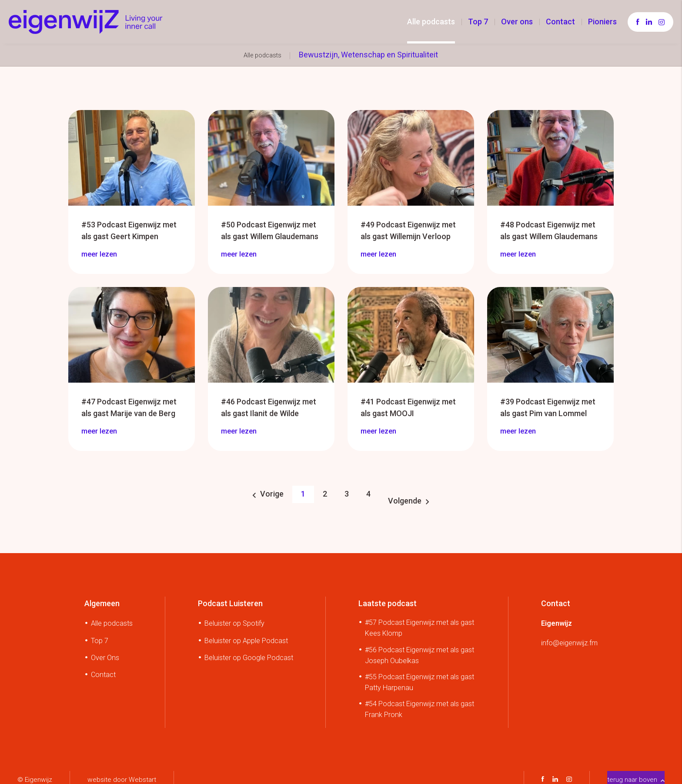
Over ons (517, 22)
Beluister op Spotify (234, 619)
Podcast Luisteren (230, 599)
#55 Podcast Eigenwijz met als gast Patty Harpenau (420, 678)
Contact (560, 22)
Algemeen (102, 599)
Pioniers (602, 22)
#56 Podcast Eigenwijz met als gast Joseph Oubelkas (420, 651)
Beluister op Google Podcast (249, 653)
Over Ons (105, 653)
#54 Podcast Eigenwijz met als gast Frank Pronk (420, 705)
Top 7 (478, 22)
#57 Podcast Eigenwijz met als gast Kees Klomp (420, 624)
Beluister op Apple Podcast (246, 636)
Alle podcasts (431, 22)
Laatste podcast (388, 599)
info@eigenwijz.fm (569, 639)
